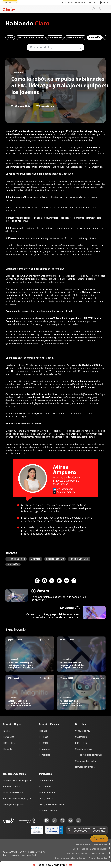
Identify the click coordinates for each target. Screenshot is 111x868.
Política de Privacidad (78, 854)
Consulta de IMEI (83, 731)
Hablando (28, 24)
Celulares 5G (81, 737)
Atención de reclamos (13, 787)
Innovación (95, 38)
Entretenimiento (75, 38)
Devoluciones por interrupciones (18, 780)
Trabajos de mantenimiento (52, 804)
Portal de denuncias (48, 811)
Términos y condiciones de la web (91, 844)
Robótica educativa (79, 559)
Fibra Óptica (9, 737)
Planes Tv (8, 749)
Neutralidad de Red (98, 858)
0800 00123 (99, 831)
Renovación (45, 749)
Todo (10, 38)
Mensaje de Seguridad (13, 804)
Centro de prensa (47, 792)
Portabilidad (45, 755)
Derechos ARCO (100, 854)
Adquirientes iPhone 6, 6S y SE (17, 799)
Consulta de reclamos (13, 792)
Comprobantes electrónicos (88, 761)
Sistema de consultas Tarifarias (70, 858)
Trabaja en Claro (47, 799)
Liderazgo (36, 559)
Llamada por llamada (85, 767)
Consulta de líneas (84, 749)
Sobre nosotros (46, 780)
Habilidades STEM (55, 559)
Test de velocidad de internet (88, 755)
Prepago (43, 731)
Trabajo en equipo (16, 559)
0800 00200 (81, 831)
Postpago (44, 737)
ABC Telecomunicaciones (31, 38)
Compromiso (55, 38)
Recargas (44, 743)
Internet (7, 731)
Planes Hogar (9, 743)
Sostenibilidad (46, 787)
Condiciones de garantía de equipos (90, 849)
